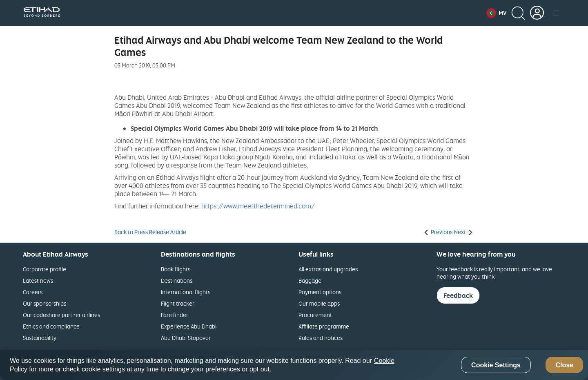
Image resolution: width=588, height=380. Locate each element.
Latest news (38, 281)
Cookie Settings (496, 365)
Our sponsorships (45, 303)
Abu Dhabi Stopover (186, 338)
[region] (294, 365)
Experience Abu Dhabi (189, 326)
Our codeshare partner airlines (61, 315)
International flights (186, 292)
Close (564, 365)
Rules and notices (321, 338)
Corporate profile (45, 269)
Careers (33, 292)
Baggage (310, 281)
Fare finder (175, 315)
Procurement (315, 315)
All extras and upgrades (328, 269)
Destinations (177, 281)
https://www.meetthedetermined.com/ (258, 206)
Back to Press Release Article (150, 232)
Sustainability (40, 338)
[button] (496, 13)
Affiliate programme (324, 326)
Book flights (176, 269)
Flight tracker (178, 303)
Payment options (320, 292)
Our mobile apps (319, 303)
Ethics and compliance (51, 326)
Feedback (458, 295)
